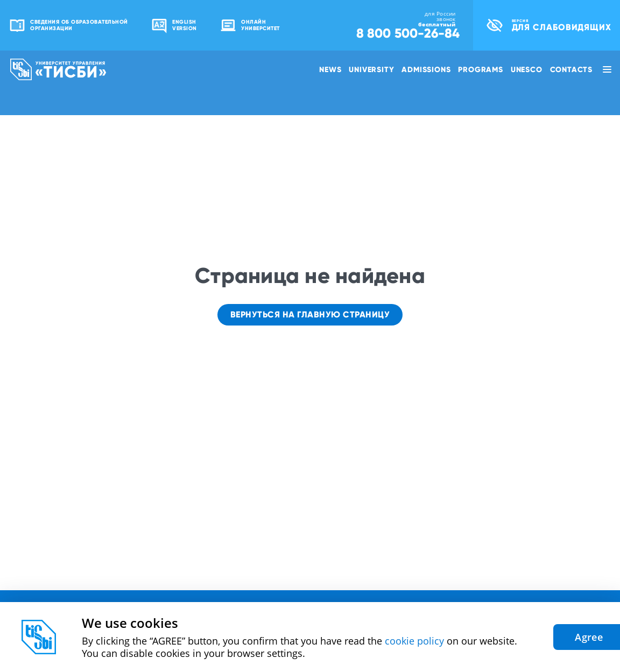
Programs (480, 69)
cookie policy (414, 641)
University (371, 69)
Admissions (426, 69)
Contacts (571, 69)
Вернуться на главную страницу (310, 314)
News (330, 69)
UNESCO (527, 69)
